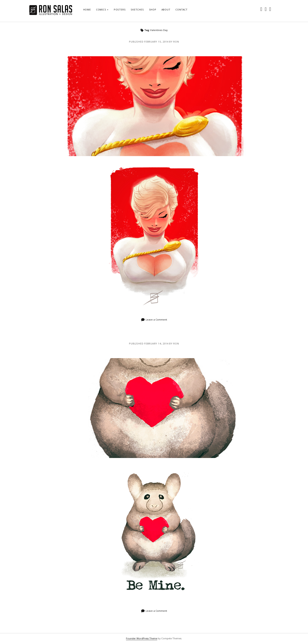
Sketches (137, 10)
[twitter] (261, 9)
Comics (101, 10)
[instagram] (266, 9)
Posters (120, 10)
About (166, 10)
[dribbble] (270, 9)
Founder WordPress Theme (142, 638)
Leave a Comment (156, 320)
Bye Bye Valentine (154, 106)
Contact (181, 10)
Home (87, 10)
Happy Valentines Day (154, 408)
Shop (153, 10)
